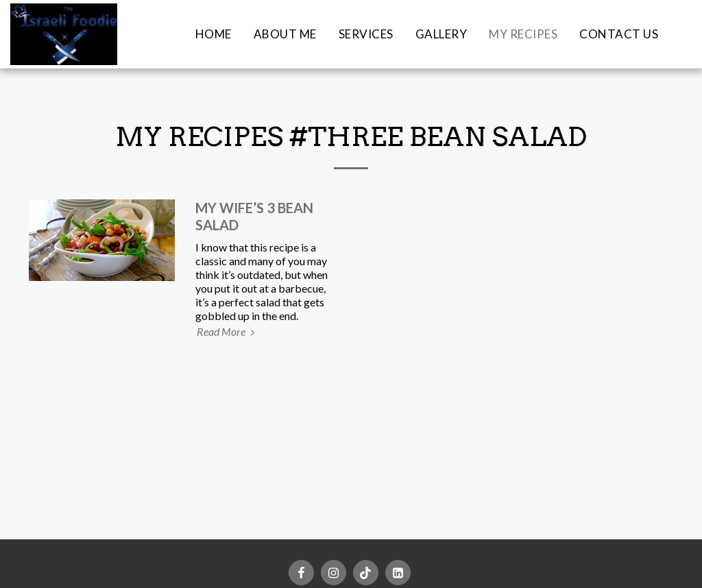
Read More (228, 331)
